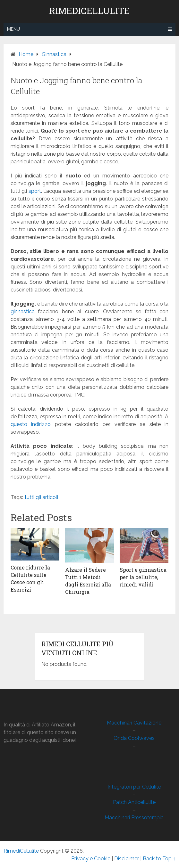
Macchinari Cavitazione (134, 723)
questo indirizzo (31, 424)
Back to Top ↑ (159, 859)
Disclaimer (127, 859)
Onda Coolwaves (134, 738)
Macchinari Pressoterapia (134, 818)
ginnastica (23, 311)
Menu (13, 29)
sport (35, 191)
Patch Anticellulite (134, 802)
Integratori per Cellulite (134, 787)
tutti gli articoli (41, 497)
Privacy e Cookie (91, 859)
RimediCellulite (89, 11)
